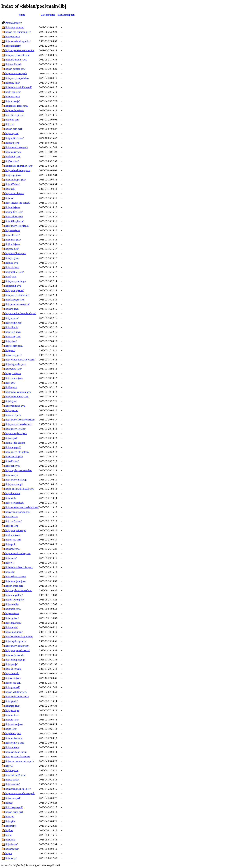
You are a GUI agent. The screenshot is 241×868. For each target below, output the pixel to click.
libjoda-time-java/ (14, 724)
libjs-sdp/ (10, 572)
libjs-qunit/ (11, 544)
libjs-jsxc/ (10, 383)
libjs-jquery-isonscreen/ (17, 646)
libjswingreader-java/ (16, 364)
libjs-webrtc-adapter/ (16, 577)
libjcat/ (9, 835)
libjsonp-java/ (12, 309)
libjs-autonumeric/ (14, 632)
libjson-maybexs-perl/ (16, 433)
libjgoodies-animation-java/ (19, 166)
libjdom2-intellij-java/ (16, 60)
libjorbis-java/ (12, 267)
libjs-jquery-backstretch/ (17, 55)
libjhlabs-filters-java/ (16, 253)
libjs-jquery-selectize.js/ (17, 226)
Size (60, 15)
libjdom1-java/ (13, 244)
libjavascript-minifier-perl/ (18, 87)
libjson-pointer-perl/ (15, 69)
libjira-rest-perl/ (13, 415)
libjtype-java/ (12, 318)
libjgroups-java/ (13, 175)
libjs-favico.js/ (12, 101)
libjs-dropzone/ (13, 493)
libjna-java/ (11, 729)
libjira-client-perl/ (14, 217)
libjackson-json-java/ (16, 581)
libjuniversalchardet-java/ (18, 553)
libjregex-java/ (13, 37)
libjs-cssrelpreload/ (15, 503)
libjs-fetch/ (11, 498)
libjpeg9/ (10, 817)
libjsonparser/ (12, 849)
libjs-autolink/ (12, 673)
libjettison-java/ (13, 240)
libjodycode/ (12, 701)
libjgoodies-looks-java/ (17, 106)
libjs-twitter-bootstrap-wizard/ (20, 360)
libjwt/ (9, 853)
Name (22, 15)
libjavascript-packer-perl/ (18, 512)
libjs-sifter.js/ (12, 327)
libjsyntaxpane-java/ (15, 406)
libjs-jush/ (10, 189)
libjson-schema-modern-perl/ (20, 761)
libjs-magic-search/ (15, 655)
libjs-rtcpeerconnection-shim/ (20, 50)
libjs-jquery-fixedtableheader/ (20, 420)
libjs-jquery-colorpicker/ (17, 295)
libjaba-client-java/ (15, 110)
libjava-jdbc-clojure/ (15, 443)
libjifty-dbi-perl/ (13, 64)
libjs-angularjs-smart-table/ (19, 470)
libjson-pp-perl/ (13, 447)
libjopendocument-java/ (17, 697)
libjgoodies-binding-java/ (18, 170)
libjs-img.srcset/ (13, 623)
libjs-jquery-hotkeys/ (16, 281)
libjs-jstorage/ (12, 710)
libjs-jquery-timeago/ (16, 530)
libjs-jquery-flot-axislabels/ (19, 424)
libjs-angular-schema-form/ (19, 590)
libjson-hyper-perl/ (15, 600)
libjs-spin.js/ (11, 664)
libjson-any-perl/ (14, 355)
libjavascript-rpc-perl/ (16, 73)
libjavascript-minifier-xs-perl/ (20, 793)
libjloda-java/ (12, 526)
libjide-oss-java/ (13, 733)
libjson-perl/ (11, 438)
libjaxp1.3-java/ (13, 373)
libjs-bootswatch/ (14, 738)
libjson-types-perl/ (14, 586)
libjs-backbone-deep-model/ (19, 637)
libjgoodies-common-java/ (18, 392)
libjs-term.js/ (12, 475)
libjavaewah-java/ (14, 457)
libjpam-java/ (12, 133)
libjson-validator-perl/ (16, 692)
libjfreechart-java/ (14, 346)
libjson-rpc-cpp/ (13, 683)
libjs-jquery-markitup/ (16, 480)
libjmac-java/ (12, 263)
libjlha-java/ (11, 387)
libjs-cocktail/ (12, 747)
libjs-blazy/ (11, 858)
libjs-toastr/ (11, 558)
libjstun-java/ (12, 770)
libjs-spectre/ (12, 410)
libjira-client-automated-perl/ (20, 489)
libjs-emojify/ (12, 604)
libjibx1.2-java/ (13, 157)
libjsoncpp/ (11, 826)
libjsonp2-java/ (13, 549)
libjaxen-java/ (12, 613)
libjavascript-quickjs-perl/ (18, 789)
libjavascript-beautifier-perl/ (19, 567)
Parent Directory (14, 23)
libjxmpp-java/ (13, 706)
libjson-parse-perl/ (14, 812)
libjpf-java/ (11, 277)
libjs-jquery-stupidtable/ (17, 78)
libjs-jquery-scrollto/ (16, 429)
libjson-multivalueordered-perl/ (21, 313)
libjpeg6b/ (10, 821)
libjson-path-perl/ (14, 129)
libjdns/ (9, 830)
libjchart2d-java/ (14, 521)
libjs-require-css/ (14, 323)
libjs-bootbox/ (12, 715)
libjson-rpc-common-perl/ (18, 32)
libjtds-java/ (11, 401)
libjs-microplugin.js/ (15, 660)
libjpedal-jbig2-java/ (15, 775)
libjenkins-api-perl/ (15, 115)
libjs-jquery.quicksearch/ (18, 650)
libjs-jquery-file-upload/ (17, 452)
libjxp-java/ (11, 341)
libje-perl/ (10, 350)
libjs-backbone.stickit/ (16, 752)
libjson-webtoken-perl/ (17, 147)
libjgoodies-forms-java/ (17, 397)
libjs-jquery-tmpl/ (14, 484)
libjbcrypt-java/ (13, 337)
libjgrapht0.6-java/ (15, 272)
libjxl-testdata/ (12, 784)
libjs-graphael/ (12, 687)
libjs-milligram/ (13, 46)
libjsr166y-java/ (13, 332)
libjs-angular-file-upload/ (18, 203)
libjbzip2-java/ (13, 83)
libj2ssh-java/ (12, 161)
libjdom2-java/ (13, 535)
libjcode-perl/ (12, 249)
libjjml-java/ (11, 844)
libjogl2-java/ (12, 720)
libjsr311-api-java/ (14, 221)
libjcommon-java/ (14, 378)
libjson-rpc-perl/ (13, 540)
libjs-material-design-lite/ (18, 41)
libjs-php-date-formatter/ (18, 757)
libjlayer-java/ (12, 258)
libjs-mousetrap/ (13, 152)
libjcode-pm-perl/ (14, 807)
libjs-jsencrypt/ (13, 466)
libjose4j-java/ (12, 143)
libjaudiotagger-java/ (16, 180)
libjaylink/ (10, 840)
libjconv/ (10, 124)
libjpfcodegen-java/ (15, 300)
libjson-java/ (12, 627)
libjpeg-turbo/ (12, 780)
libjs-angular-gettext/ (16, 641)
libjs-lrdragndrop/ (14, 595)
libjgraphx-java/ (13, 609)
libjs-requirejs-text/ (15, 743)
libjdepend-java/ (13, 286)
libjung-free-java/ (14, 212)
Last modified (48, 15)
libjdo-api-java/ (13, 92)
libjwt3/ (9, 766)
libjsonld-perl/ (12, 120)
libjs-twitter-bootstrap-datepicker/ (22, 507)
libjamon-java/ (13, 97)
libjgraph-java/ (13, 207)
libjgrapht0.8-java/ (15, 138)
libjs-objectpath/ (13, 669)
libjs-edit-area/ (13, 235)
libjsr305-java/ (13, 184)
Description (68, 15)
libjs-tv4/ (10, 563)
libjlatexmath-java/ (15, 193)
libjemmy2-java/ (14, 369)
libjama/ (9, 198)
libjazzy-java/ (12, 618)
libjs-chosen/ (12, 517)
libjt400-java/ (12, 461)
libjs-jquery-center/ (15, 27)
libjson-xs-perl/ (13, 798)
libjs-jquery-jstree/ (14, 290)
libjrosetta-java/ (13, 678)
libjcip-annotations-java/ (17, 304)
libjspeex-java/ (13, 230)
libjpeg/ (9, 803)
